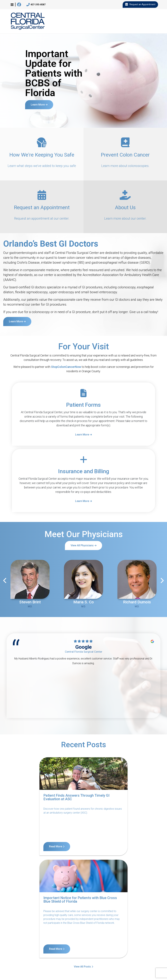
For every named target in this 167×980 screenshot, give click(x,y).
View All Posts (82, 863)
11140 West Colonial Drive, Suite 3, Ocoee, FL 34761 (25, 965)
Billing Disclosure (86, 949)
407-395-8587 (36, 5)
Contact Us (17, 945)
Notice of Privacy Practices (45, 945)
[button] (12, 5)
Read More (20, 846)
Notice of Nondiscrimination (83, 945)
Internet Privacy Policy (143, 945)
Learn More (38, 105)
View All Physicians (82, 545)
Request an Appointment (140, 5)
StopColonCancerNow (66, 367)
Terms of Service (114, 945)
